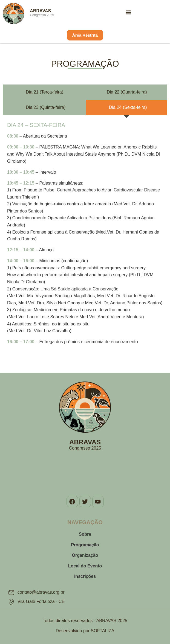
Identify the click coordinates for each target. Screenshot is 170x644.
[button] (128, 12)
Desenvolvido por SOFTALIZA (85, 631)
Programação (85, 545)
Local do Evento (85, 566)
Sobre (85, 534)
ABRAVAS (40, 11)
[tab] (43, 92)
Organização (85, 555)
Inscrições (85, 576)
